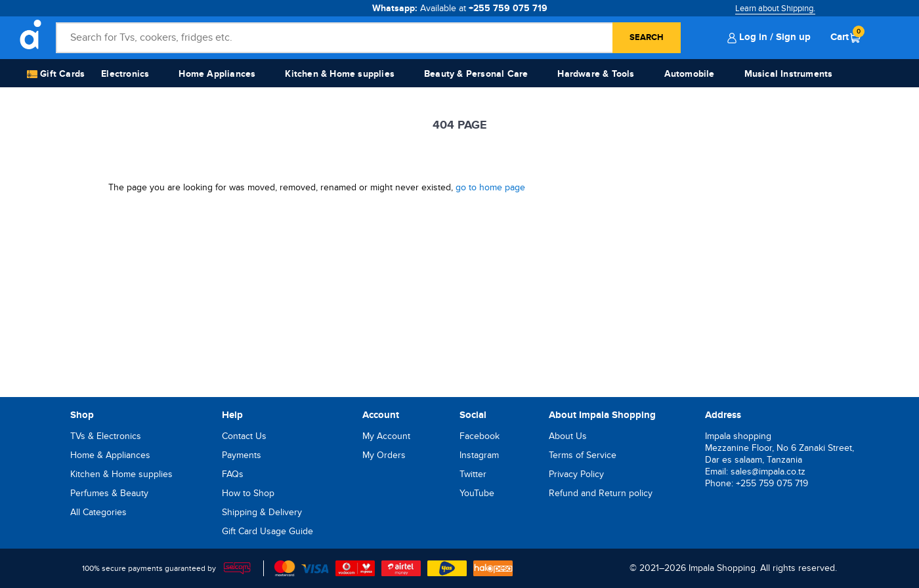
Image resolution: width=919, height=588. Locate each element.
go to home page (490, 187)
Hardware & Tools (596, 74)
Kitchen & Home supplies (340, 74)
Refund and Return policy (601, 493)
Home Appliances (217, 74)
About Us (568, 436)
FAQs (233, 474)
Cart (845, 37)
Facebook (480, 436)
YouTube (477, 493)
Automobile (690, 74)
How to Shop (248, 493)
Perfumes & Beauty (109, 493)
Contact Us (244, 436)
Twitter (473, 474)
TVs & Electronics (106, 436)
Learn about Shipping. (775, 9)
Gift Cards (56, 74)
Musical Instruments (789, 74)
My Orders (384, 455)
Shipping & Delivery (262, 512)
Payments (242, 455)
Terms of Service (583, 455)
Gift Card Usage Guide (267, 531)
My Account (386, 436)
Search (647, 37)
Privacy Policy (576, 474)
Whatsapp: (460, 8)
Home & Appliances (110, 455)
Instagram (479, 455)
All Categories (98, 512)
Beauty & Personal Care (476, 74)
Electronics (125, 74)
